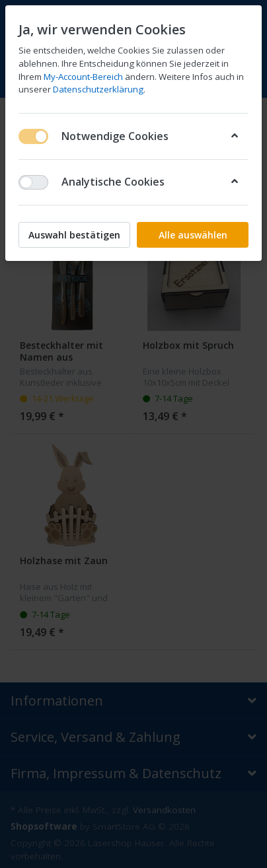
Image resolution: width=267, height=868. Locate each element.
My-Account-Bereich (83, 77)
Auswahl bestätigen (74, 235)
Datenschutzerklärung (98, 89)
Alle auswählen (193, 235)
